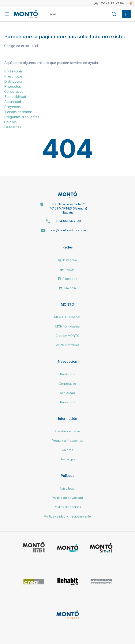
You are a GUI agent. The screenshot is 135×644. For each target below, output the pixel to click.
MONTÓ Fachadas (67, 317)
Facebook (67, 279)
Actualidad (13, 102)
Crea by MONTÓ (67, 336)
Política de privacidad (67, 498)
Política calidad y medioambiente (67, 516)
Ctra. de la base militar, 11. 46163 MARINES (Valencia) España (68, 208)
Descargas (13, 127)
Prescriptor (13, 76)
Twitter (67, 269)
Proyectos (12, 107)
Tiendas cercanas (18, 112)
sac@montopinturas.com (68, 230)
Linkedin (67, 288)
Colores (10, 122)
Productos (13, 86)
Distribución (14, 81)
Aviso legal (67, 488)
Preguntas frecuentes (22, 117)
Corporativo (14, 92)
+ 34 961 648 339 (68, 221)
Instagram (68, 260)
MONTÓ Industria (67, 326)
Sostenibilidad (15, 97)
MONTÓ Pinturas (67, 345)
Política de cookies (67, 507)
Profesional (13, 71)
